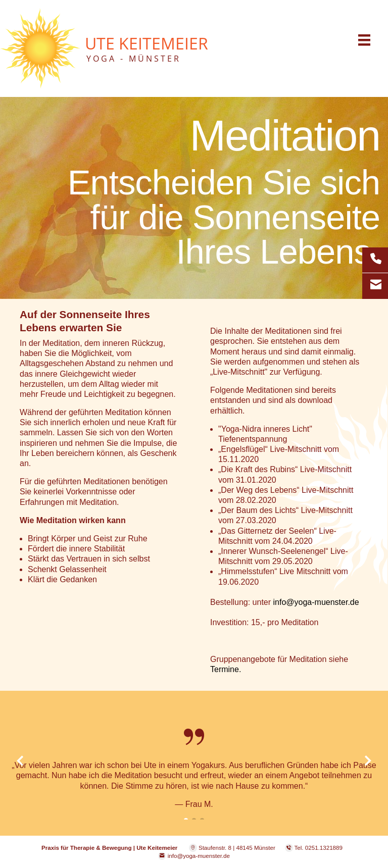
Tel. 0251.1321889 (319, 848)
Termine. (226, 669)
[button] (19, 786)
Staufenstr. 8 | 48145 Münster (232, 848)
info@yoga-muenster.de (316, 602)
